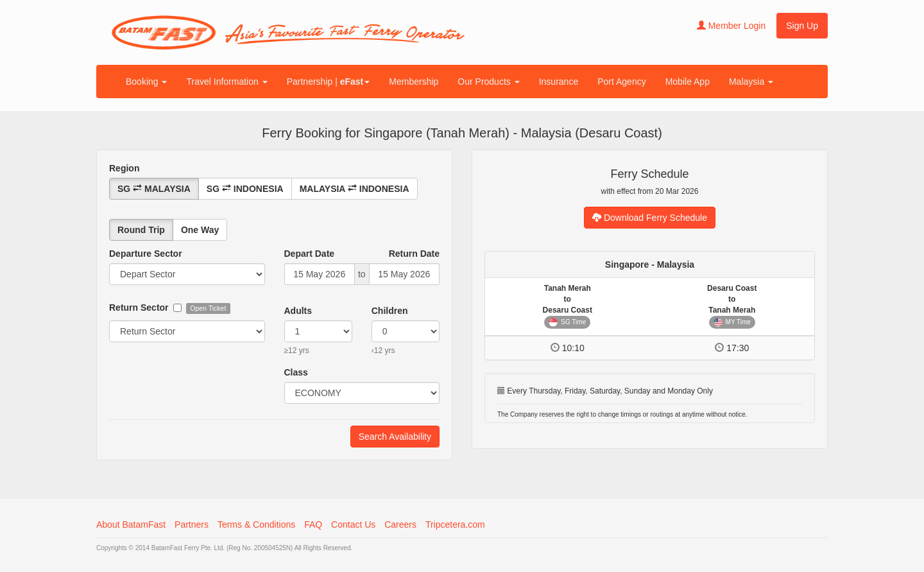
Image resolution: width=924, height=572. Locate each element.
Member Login (731, 26)
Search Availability (395, 437)
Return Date (414, 254)
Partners (192, 524)
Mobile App (688, 82)
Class (296, 372)
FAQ (313, 524)
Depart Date (310, 254)
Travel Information (227, 82)
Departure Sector (146, 254)
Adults (298, 311)
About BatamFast (131, 524)
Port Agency (622, 82)
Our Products (488, 82)
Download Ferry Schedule (650, 218)
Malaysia (751, 82)
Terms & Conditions (256, 524)
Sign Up (802, 26)
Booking (146, 82)
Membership (414, 82)
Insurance (559, 82)
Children (390, 311)
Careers (400, 524)
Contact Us (353, 524)
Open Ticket (206, 308)
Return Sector (139, 308)
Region (124, 168)
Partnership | (329, 82)
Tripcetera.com (455, 524)
